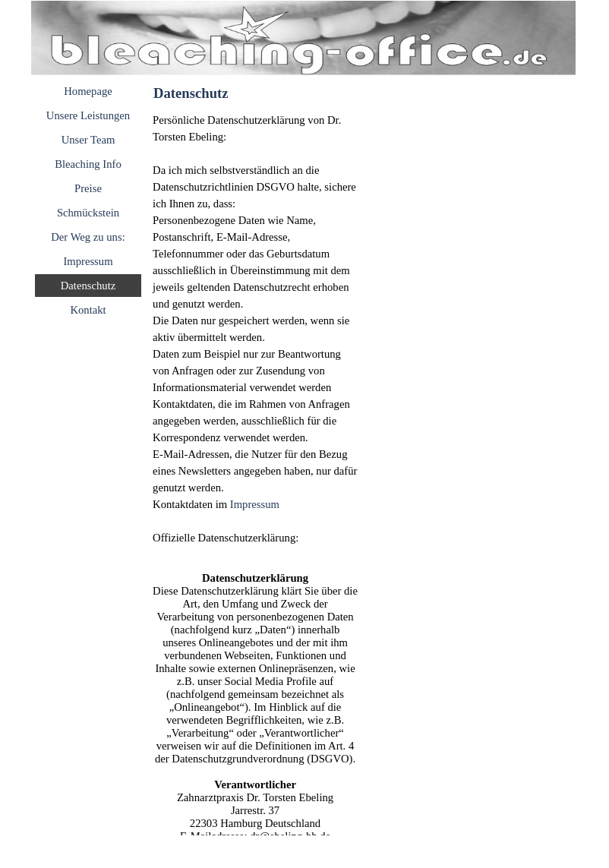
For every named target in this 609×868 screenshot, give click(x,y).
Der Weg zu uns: (88, 237)
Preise (88, 188)
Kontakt (88, 310)
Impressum (88, 261)
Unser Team (88, 140)
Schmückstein (88, 213)
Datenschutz (88, 286)
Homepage (88, 91)
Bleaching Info (88, 164)
